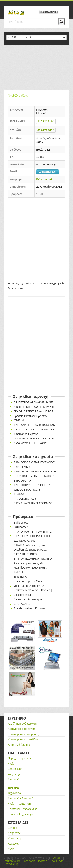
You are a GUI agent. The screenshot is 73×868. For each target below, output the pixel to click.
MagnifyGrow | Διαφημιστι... (30, 568)
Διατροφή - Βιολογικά (21, 798)
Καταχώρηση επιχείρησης (23, 734)
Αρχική (58, 858)
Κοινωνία (13, 844)
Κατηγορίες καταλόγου (21, 729)
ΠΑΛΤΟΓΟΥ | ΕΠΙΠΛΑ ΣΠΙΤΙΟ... (33, 536)
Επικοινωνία (12, 861)
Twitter (42, 861)
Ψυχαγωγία (15, 774)
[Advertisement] (36, 67)
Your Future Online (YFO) (29, 586)
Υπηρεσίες (14, 833)
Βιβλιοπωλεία (45, 179)
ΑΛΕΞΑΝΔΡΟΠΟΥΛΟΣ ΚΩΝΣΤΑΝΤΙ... (37, 425)
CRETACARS (22, 604)
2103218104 (46, 121)
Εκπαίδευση (15, 769)
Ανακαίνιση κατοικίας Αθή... (30, 563)
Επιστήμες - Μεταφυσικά (23, 809)
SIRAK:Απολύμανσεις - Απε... (31, 545)
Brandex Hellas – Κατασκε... (31, 608)
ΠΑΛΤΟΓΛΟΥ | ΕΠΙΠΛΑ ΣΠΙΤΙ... (33, 532)
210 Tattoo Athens (25, 541)
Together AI (21, 577)
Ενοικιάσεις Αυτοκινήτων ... (30, 599)
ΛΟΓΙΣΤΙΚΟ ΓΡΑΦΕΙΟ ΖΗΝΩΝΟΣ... (35, 439)
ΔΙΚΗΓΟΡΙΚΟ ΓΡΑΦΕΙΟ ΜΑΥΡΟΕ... (35, 407)
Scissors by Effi (23, 595)
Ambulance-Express (26, 434)
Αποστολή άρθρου (19, 745)
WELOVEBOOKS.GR (27, 490)
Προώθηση (56, 861)
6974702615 (46, 130)
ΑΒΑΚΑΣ (19, 494)
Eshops (12, 828)
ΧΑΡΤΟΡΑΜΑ (22, 467)
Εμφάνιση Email (47, 172)
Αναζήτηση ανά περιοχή (22, 724)
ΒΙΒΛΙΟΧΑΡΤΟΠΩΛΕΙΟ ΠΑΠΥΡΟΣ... (36, 471)
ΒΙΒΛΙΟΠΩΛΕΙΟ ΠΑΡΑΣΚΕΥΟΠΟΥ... (36, 462)
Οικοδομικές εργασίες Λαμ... (31, 550)
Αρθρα (13, 788)
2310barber (21, 527)
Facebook (29, 861)
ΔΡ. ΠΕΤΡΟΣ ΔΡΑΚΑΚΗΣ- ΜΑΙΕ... (34, 402)
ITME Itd (19, 420)
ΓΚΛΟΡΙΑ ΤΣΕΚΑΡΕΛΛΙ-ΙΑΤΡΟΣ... (35, 411)
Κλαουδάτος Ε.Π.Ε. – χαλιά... (31, 443)
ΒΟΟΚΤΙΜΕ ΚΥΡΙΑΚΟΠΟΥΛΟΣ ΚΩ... (36, 476)
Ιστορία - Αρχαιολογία (21, 814)
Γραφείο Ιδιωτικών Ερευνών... (32, 416)
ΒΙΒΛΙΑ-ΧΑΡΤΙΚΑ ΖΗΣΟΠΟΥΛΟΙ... (35, 503)
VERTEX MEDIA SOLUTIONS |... (34, 590)
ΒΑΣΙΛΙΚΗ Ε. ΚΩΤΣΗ (26, 554)
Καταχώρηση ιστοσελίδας (23, 739)
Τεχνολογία (14, 793)
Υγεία (11, 764)
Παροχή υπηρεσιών (20, 758)
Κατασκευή (14, 838)
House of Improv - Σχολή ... (30, 581)
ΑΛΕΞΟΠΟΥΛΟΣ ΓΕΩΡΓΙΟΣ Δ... (33, 485)
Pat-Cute (19, 572)
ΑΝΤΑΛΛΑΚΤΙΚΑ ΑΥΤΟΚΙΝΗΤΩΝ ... (35, 429)
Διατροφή (14, 779)
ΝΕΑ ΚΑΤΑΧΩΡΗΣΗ (49, 12)
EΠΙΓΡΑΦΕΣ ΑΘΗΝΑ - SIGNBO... (34, 559)
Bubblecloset (21, 523)
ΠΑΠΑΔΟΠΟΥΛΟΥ (25, 499)
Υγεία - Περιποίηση (19, 804)
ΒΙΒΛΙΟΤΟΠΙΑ (22, 481)
